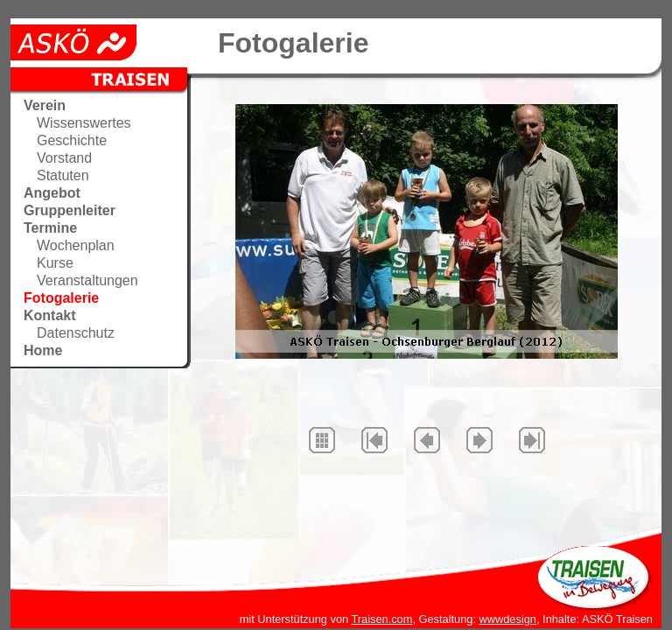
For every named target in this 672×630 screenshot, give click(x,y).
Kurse (55, 263)
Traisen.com (381, 619)
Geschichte (72, 140)
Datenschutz (76, 333)
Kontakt (50, 315)
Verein (45, 105)
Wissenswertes (84, 123)
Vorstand (64, 158)
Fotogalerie (61, 298)
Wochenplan (76, 245)
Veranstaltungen (87, 280)
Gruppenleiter (70, 210)
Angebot (52, 193)
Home (43, 350)
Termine (50, 228)
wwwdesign (508, 619)
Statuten (63, 175)
